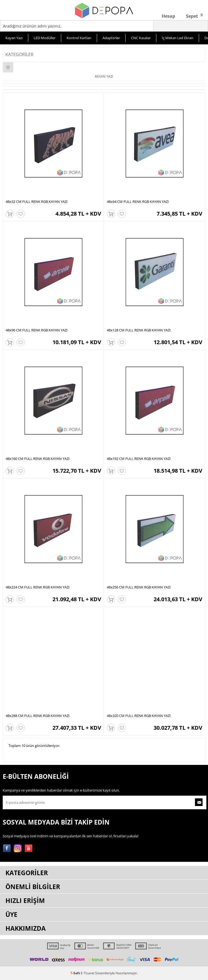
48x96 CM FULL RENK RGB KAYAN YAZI (37, 330)
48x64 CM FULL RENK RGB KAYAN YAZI (138, 202)
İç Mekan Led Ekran (178, 38)
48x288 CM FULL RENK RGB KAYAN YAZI (38, 716)
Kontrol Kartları (79, 38)
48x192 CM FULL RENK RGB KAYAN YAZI (139, 459)
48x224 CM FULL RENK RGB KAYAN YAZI (38, 587)
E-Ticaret (88, 973)
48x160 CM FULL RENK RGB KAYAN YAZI (38, 459)
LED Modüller (45, 38)
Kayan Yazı (14, 38)
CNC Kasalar (141, 38)
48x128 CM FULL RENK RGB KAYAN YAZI (139, 330)
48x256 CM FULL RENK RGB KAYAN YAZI (139, 587)
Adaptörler (111, 38)
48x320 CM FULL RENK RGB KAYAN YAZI (139, 716)
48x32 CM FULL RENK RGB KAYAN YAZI (37, 202)
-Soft (76, 973)
